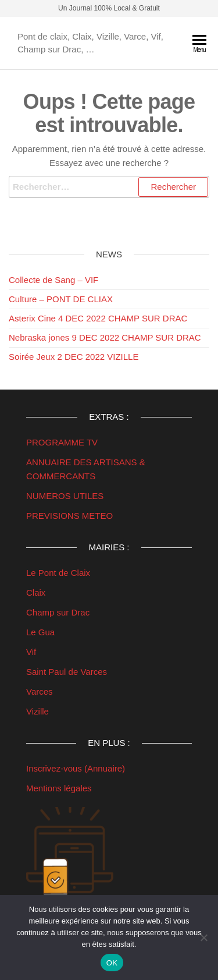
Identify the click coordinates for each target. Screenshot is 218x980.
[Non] (203, 937)
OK (112, 963)
